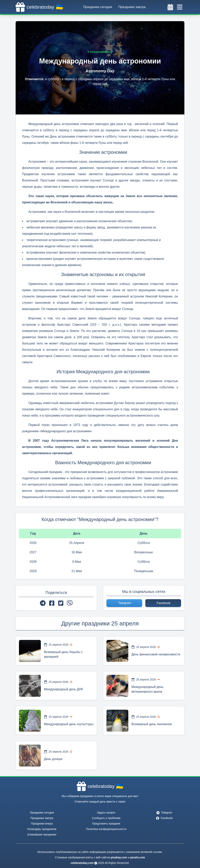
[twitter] (61, 603)
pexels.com (137, 857)
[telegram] (43, 603)
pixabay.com (119, 857)
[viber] (70, 603)
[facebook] (52, 603)
